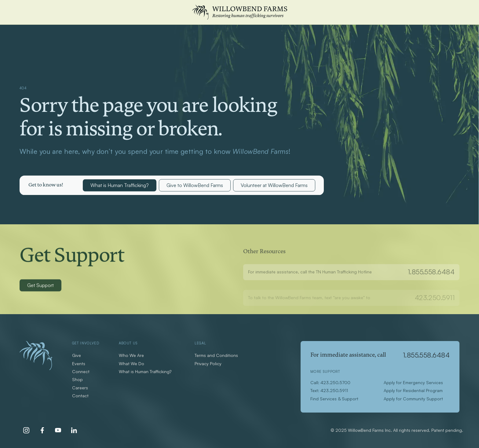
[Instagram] (26, 430)
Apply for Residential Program (413, 390)
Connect (81, 371)
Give (77, 355)
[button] (46, 186)
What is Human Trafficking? (120, 186)
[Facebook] (42, 430)
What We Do (132, 364)
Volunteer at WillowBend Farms (274, 186)
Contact (80, 396)
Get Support (40, 287)
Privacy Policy (208, 364)
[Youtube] (58, 430)
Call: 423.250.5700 (330, 382)
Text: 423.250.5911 (329, 390)
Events (79, 364)
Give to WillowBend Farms (195, 186)
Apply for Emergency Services (413, 382)
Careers (80, 388)
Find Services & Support (334, 399)
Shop (77, 379)
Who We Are (131, 355)
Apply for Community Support (413, 399)
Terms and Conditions (216, 355)
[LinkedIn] (74, 430)
